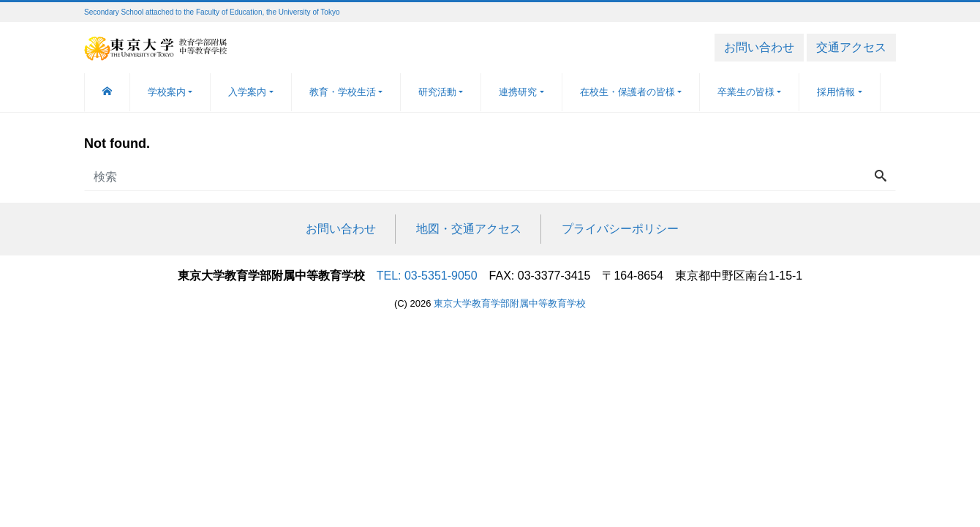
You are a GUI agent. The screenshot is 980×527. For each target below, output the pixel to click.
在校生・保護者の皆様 (627, 92)
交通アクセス (851, 47)
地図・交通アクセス (469, 229)
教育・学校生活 (343, 92)
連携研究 (518, 92)
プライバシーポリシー (620, 229)
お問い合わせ (759, 47)
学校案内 (167, 92)
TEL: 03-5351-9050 (427, 276)
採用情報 (836, 92)
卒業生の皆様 (746, 92)
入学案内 (247, 92)
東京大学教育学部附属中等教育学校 (510, 303)
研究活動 (437, 92)
